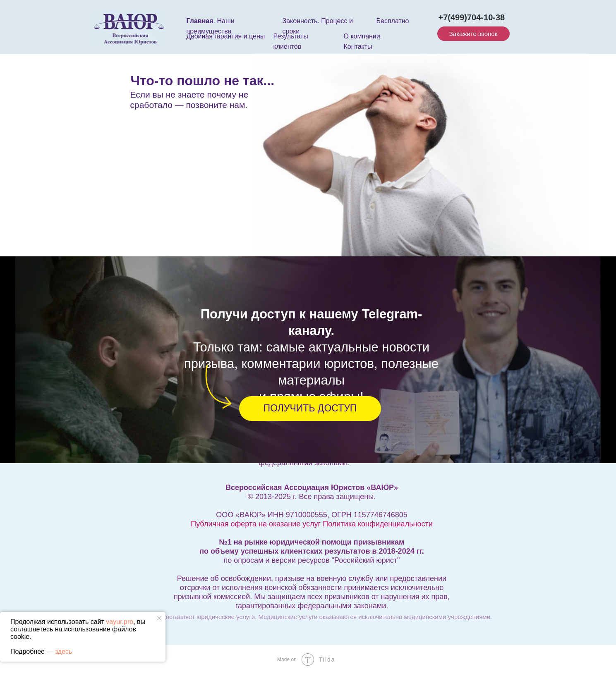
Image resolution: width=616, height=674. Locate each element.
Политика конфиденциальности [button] (378, 524)
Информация (306, 480)
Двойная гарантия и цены (226, 36)
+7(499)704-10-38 (472, 17)
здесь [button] (64, 651)
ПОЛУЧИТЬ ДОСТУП (310, 408)
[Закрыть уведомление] (159, 618)
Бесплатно (393, 21)
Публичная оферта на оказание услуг (256, 524)
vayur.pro (120, 622)
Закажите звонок (473, 34)
